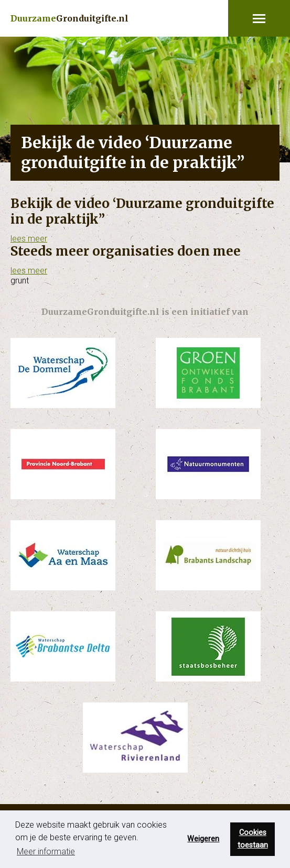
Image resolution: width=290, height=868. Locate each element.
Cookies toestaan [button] (253, 839)
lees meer (29, 239)
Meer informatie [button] (46, 851)
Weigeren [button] (203, 839)
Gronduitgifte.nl (69, 18)
